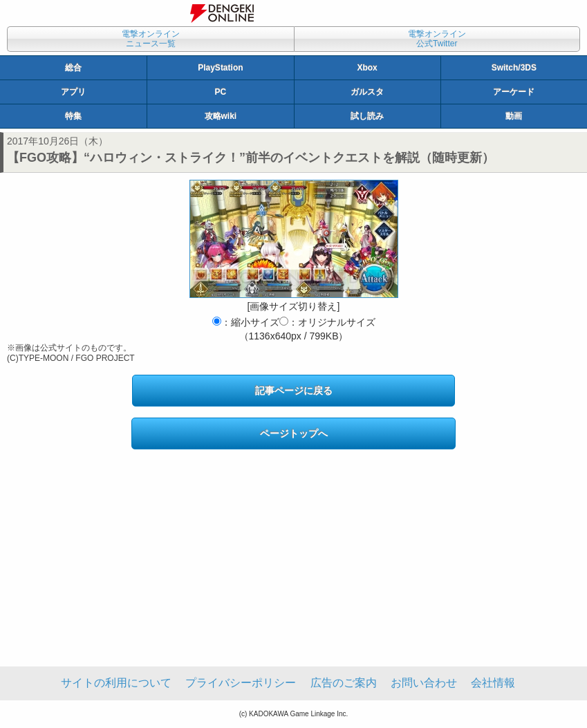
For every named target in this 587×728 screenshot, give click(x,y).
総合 (73, 68)
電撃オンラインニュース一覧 (151, 39)
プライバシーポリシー (241, 683)
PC (221, 92)
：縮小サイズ (246, 322)
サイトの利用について (116, 683)
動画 (514, 116)
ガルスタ (367, 92)
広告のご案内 (344, 683)
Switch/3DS (514, 68)
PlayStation (220, 68)
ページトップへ (294, 433)
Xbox (367, 68)
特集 (73, 116)
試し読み (367, 116)
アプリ (73, 92)
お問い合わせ (424, 683)
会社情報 (493, 683)
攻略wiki (221, 116)
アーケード (514, 92)
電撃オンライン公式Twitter (437, 39)
